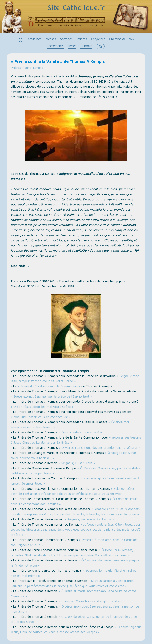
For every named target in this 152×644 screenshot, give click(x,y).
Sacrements (55, 46)
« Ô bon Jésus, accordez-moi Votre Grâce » (42, 407)
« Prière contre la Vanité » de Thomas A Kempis (58, 62)
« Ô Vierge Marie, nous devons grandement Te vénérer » (100, 448)
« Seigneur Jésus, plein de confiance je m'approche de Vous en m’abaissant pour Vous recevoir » (73, 492)
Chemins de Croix (122, 39)
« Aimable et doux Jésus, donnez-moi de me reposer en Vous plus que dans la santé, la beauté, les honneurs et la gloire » (75, 512)
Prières (82, 39)
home (21, 40)
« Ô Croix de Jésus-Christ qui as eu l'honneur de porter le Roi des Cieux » (74, 620)
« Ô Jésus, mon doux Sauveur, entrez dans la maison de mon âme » (75, 609)
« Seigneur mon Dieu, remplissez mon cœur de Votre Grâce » (75, 379)
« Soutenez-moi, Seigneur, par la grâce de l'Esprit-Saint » (51, 397)
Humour (86, 46)
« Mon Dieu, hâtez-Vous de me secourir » (41, 417)
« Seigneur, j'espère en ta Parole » (89, 520)
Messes (51, 39)
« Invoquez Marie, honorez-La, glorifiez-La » (91, 602)
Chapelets (98, 39)
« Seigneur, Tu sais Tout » (77, 463)
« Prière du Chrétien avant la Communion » (49, 387)
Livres (72, 46)
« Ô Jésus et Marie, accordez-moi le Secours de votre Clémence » (73, 594)
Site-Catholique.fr (76, 9)
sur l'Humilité (34, 68)
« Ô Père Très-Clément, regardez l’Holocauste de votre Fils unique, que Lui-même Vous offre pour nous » (72, 553)
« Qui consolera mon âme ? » (80, 433)
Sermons (66, 39)
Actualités (34, 39)
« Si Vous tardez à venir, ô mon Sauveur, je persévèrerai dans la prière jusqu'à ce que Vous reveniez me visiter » (72, 584)
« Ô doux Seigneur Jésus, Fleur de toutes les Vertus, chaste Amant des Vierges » (76, 630)
